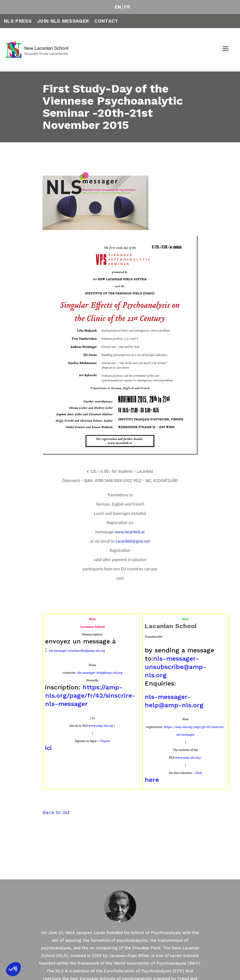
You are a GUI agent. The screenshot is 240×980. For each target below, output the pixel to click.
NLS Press (18, 21)
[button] (13, 969)
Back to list (56, 812)
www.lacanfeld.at (130, 532)
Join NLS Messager (63, 21)
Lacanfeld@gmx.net (133, 541)
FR (127, 7)
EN (118, 7)
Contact (106, 21)
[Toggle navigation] (226, 50)
